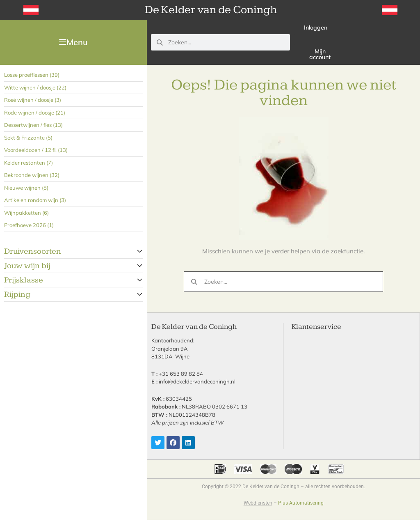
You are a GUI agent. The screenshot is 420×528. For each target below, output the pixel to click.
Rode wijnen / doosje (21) (35, 112)
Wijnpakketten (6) (26, 213)
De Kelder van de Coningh (211, 10)
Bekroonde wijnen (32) (32, 175)
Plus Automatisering (301, 503)
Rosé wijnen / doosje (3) (33, 100)
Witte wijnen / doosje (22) (35, 87)
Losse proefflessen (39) (32, 75)
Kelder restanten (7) (29, 163)
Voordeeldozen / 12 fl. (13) (36, 150)
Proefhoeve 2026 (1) (29, 225)
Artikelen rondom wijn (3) (35, 200)
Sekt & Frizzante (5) (28, 138)
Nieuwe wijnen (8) (26, 188)
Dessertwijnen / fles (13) (33, 125)
